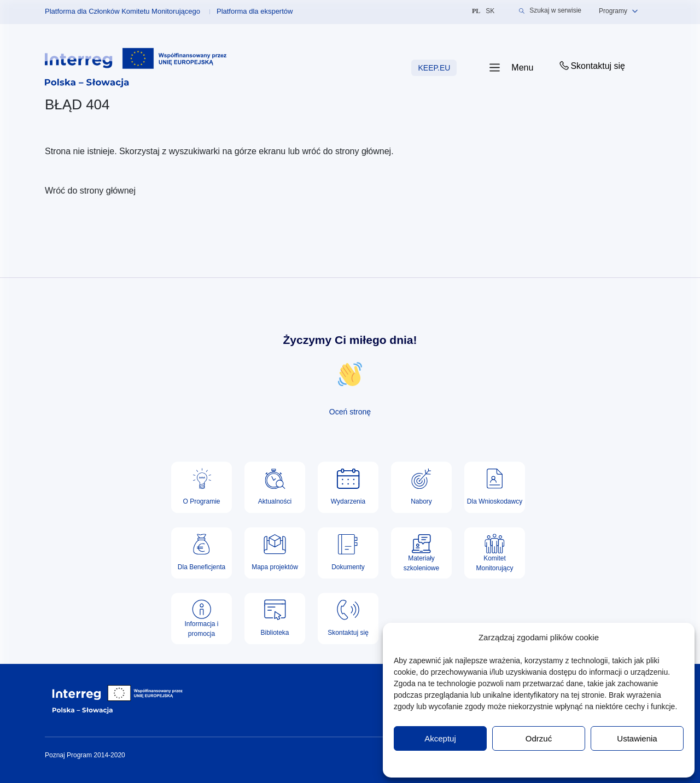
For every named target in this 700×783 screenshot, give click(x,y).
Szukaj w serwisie (550, 11)
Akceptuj (440, 738)
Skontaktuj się (591, 66)
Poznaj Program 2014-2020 (85, 755)
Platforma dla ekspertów (255, 11)
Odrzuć (539, 738)
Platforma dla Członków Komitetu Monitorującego (122, 11)
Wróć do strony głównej (90, 191)
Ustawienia (637, 738)
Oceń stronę (350, 412)
